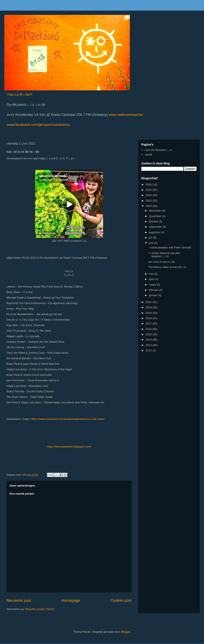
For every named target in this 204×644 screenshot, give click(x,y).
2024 (149, 195)
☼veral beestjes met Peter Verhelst (170, 248)
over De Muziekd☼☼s (158, 150)
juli (151, 238)
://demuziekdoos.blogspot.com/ (72, 447)
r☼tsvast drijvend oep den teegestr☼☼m (164, 255)
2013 (149, 345)
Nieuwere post (19, 601)
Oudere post (121, 601)
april (152, 279)
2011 (149, 350)
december (155, 211)
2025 (149, 190)
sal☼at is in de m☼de (161, 262)
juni (152, 243)
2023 (149, 201)
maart (153, 285)
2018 (149, 318)
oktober (154, 221)
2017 (149, 323)
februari (154, 290)
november (155, 216)
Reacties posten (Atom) (40, 609)
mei (152, 274)
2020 (149, 307)
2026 (149, 185)
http (49, 447)
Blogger (126, 632)
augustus (155, 232)
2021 (149, 302)
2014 (149, 340)
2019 (149, 313)
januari (154, 295)
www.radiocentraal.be (125, 115)
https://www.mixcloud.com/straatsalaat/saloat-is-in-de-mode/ (68, 419)
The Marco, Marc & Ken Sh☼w (167, 267)
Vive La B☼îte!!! (20, 95)
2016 (149, 329)
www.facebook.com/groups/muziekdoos (38, 125)
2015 (149, 334)
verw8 (148, 155)
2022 (149, 206)
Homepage (71, 601)
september (156, 227)
